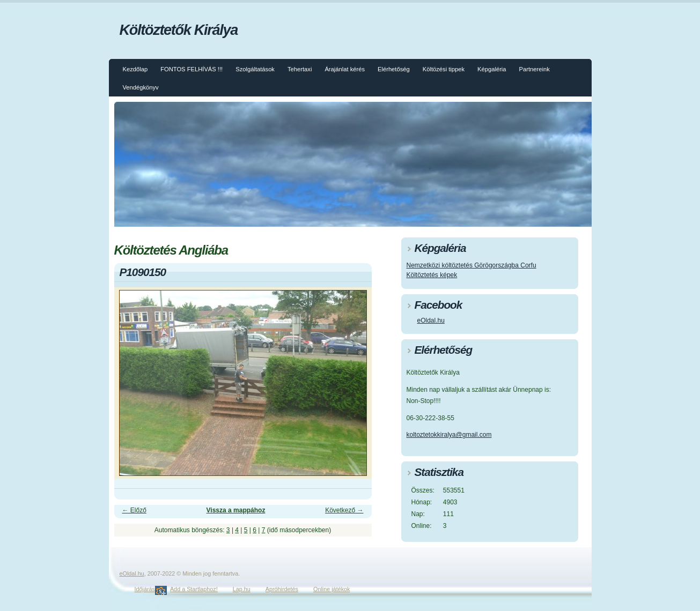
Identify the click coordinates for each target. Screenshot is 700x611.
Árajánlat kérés (345, 69)
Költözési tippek (444, 69)
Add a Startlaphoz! (194, 589)
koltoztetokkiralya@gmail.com (449, 435)
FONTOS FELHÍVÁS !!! (191, 69)
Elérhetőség (394, 69)
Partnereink (535, 69)
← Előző (134, 510)
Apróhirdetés (282, 589)
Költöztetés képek (432, 275)
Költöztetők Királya (179, 30)
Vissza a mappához (236, 510)
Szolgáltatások (255, 69)
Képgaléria (492, 69)
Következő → (344, 510)
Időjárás (145, 589)
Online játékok (331, 589)
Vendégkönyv (141, 87)
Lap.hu (242, 589)
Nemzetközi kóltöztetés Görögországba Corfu (471, 265)
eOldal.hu (431, 321)
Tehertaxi (300, 69)
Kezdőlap (135, 69)
